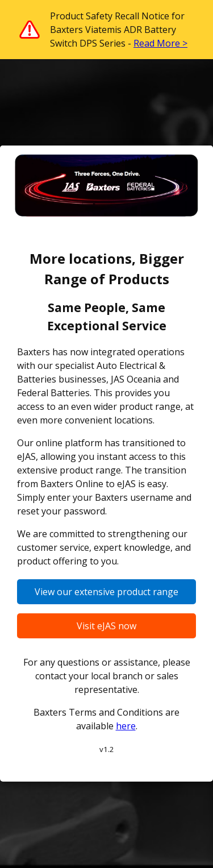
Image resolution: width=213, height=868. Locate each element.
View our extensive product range (106, 592)
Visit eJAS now (106, 626)
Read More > (160, 43)
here (126, 726)
